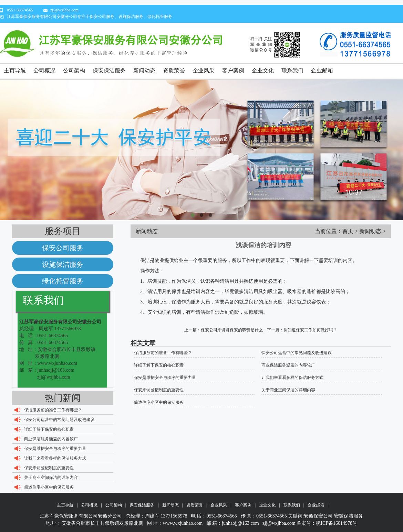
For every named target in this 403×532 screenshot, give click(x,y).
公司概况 (44, 71)
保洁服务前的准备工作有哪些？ (53, 410)
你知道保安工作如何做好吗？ (310, 330)
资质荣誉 (174, 71)
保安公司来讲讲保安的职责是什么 (232, 330)
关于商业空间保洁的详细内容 (51, 478)
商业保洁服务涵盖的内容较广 (51, 439)
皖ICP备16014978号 (337, 523)
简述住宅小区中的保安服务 (49, 487)
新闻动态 (144, 71)
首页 (348, 231)
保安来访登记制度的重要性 (49, 468)
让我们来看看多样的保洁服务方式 (55, 458)
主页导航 (15, 71)
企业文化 (263, 71)
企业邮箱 (322, 71)
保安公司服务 (63, 248)
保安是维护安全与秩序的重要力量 (55, 449)
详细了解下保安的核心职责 (49, 429)
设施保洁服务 (63, 264)
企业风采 (204, 71)
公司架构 (74, 71)
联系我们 (292, 71)
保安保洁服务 (109, 71)
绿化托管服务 (63, 281)
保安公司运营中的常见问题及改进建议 (59, 420)
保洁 (186, 281)
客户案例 (233, 71)
